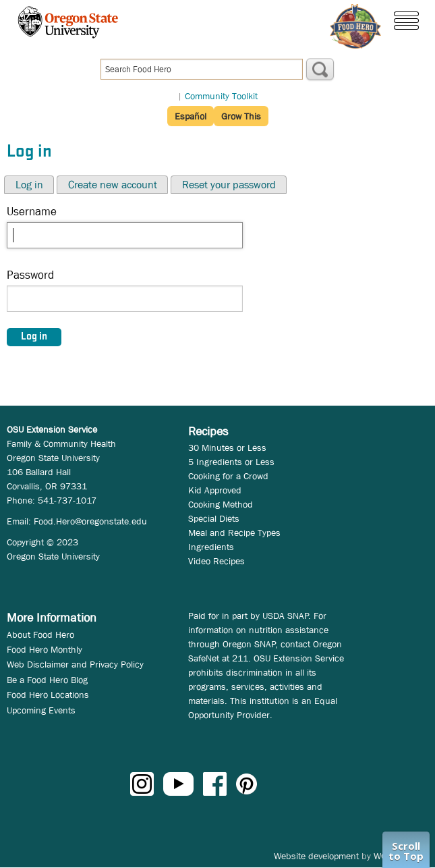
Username (32, 212)
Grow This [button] (241, 116)
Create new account (113, 185)
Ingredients (211, 547)
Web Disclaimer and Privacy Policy (75, 664)
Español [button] (191, 116)
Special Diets (214, 518)
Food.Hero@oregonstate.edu (90, 521)
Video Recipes (216, 561)
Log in (29, 185)
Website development (316, 856)
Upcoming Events (41, 710)
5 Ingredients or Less (231, 462)
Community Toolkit (221, 96)
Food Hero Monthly (45, 649)
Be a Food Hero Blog (47, 680)
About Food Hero (40, 634)
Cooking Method (221, 504)
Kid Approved (215, 490)
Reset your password (229, 185)
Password (30, 275)
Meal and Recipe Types (234, 533)
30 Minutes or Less (227, 447)
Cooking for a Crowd (228, 476)
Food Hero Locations (48, 695)
